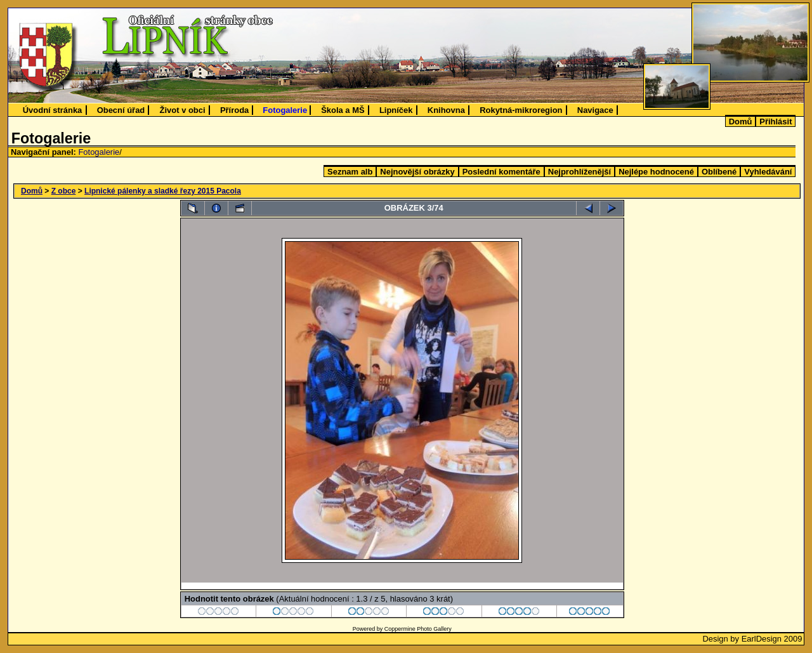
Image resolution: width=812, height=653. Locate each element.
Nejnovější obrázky (417, 172)
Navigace (595, 110)
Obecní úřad (121, 110)
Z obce (64, 191)
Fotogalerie (285, 110)
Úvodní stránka (53, 110)
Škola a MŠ (343, 110)
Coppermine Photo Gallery (418, 629)
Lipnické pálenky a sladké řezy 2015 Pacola (163, 191)
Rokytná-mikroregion (521, 110)
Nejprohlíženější (580, 172)
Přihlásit (776, 122)
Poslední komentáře (501, 172)
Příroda (234, 110)
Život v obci (183, 110)
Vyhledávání (768, 172)
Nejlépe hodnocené (656, 172)
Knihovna (446, 110)
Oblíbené (719, 172)
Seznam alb (350, 172)
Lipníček (396, 110)
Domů (741, 122)
